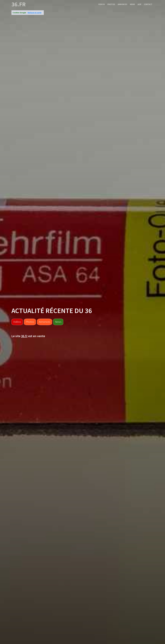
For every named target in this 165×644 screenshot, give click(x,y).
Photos (111, 4)
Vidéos (17, 322)
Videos (102, 4)
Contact (148, 4)
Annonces (122, 4)
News (132, 4)
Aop (139, 4)
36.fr (19, 4)
